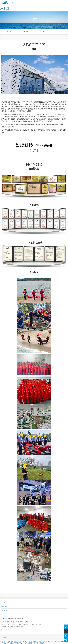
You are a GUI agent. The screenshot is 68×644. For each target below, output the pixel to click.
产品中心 (4, 603)
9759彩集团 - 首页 (28, 641)
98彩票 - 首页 (32, 643)
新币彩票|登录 (40, 643)
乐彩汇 (5, 9)
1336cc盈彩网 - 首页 (17, 641)
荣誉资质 (28, 31)
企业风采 (45, 31)
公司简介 (11, 31)
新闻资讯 (4, 607)
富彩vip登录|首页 (12, 643)
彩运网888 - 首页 (5, 641)
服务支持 (4, 610)
